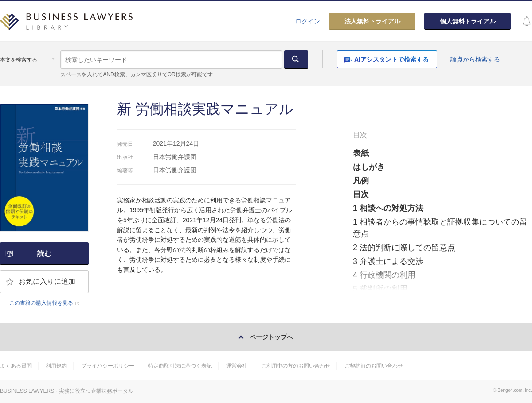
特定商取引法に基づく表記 (180, 366)
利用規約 (56, 366)
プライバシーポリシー (108, 366)
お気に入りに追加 (47, 281)
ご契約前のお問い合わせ (374, 366)
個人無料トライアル (468, 21)
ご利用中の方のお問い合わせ (296, 366)
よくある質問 (16, 366)
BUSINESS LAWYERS (27, 391)
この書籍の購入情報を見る (41, 303)
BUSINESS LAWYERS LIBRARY (66, 25)
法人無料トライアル (372, 21)
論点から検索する (475, 59)
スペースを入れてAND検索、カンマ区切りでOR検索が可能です (136, 74)
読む (44, 254)
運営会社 (237, 366)
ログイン (308, 21)
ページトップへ (271, 337)
